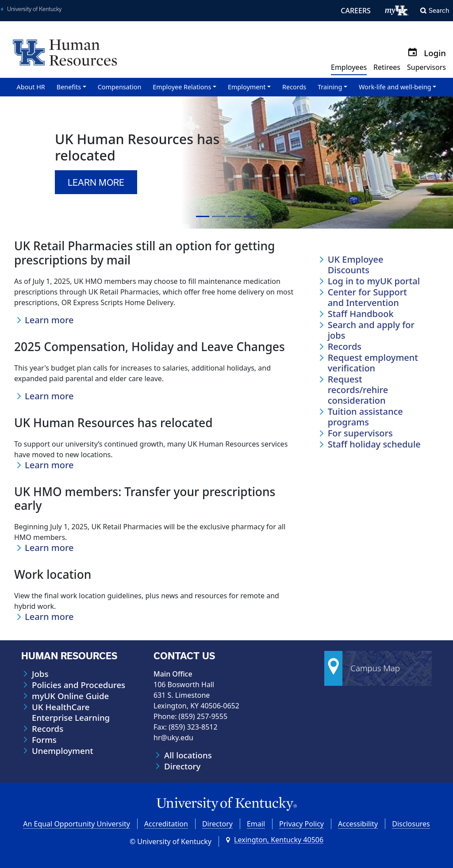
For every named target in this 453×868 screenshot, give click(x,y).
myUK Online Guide (70, 696)
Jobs (40, 674)
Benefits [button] (69, 87)
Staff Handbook (361, 314)
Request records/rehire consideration (358, 390)
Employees (349, 67)
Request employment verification (373, 363)
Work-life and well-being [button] (395, 87)
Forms (44, 740)
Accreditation (166, 824)
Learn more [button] (96, 182)
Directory (182, 766)
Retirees (387, 67)
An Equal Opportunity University (77, 824)
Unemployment (63, 751)
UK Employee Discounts (356, 265)
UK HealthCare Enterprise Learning (71, 712)
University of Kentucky (34, 9)
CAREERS (356, 11)
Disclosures (411, 824)
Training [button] (330, 87)
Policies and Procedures (79, 685)
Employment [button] (247, 87)
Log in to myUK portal (374, 281)
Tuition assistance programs (365, 417)
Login (435, 53)
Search (439, 10)
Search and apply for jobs (371, 330)
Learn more (49, 320)
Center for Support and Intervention (367, 298)
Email (256, 824)
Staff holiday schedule (374, 444)
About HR (31, 87)
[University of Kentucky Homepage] (226, 804)
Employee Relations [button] (182, 87)
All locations (188, 755)
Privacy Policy (301, 824)
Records (294, 87)
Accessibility (358, 824)
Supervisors (426, 67)
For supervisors (360, 433)
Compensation (120, 87)
